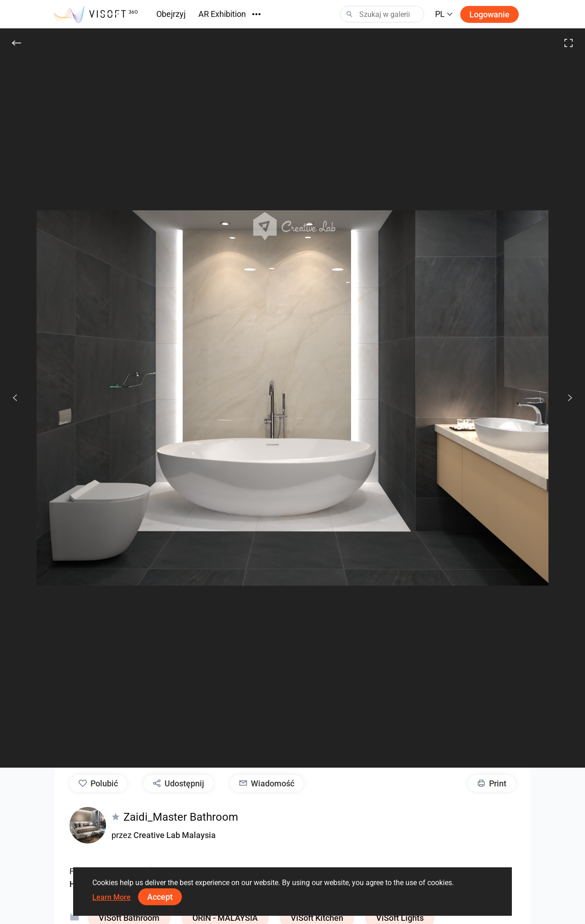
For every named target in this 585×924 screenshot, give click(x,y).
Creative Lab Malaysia (175, 835)
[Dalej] (565, 398)
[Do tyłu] (16, 43)
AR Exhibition (222, 14)
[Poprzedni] (15, 398)
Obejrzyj (171, 14)
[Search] (382, 14)
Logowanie (489, 14)
